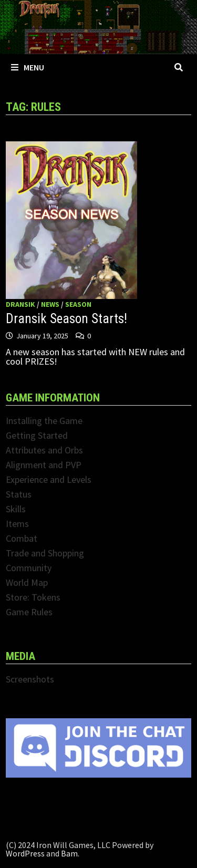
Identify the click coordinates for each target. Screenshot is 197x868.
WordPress (25, 853)
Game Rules (29, 612)
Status (19, 494)
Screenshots (30, 679)
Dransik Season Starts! (66, 319)
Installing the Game (44, 421)
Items (17, 524)
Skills (16, 509)
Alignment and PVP (44, 465)
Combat (22, 538)
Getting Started (37, 435)
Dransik (20, 304)
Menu (28, 67)
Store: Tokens (33, 597)
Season (78, 304)
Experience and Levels (49, 479)
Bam (69, 853)
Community (29, 568)
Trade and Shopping (45, 553)
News (50, 304)
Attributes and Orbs (44, 450)
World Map (27, 582)
